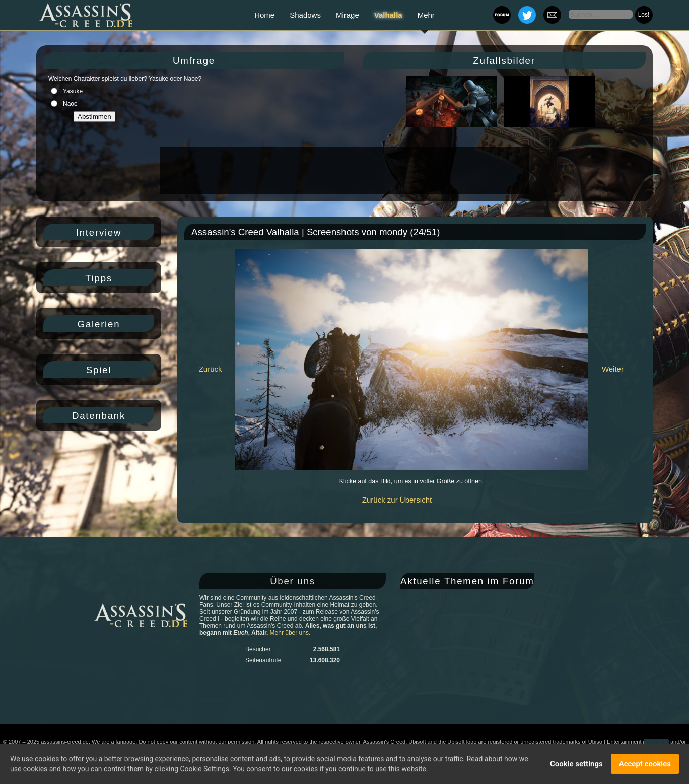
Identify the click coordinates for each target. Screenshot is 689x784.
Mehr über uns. (290, 633)
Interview (99, 232)
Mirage (348, 15)
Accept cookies (645, 765)
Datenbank (99, 416)
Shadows (305, 15)
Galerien (99, 324)
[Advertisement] (343, 171)
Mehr (426, 15)
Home (264, 15)
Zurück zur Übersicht (397, 500)
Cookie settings (576, 765)
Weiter (613, 369)
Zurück (211, 369)
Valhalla (388, 15)
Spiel (99, 370)
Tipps (99, 278)
